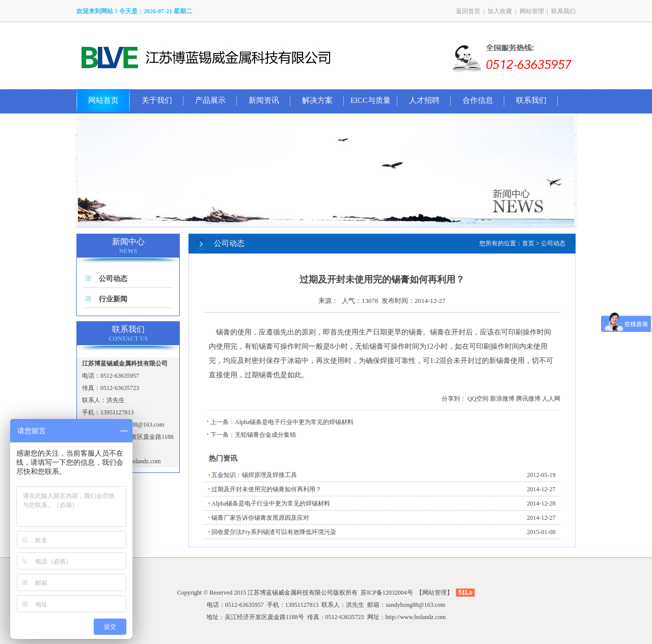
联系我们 (563, 11)
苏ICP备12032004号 (387, 593)
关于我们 (157, 100)
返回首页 (468, 11)
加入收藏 (500, 11)
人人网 (551, 399)
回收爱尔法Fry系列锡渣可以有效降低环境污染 (274, 532)
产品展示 (210, 100)
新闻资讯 (264, 100)
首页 (528, 243)
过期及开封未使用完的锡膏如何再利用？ (266, 489)
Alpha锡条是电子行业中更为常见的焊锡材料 (294, 422)
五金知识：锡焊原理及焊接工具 (254, 475)
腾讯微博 (528, 399)
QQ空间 (478, 399)
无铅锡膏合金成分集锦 (265, 435)
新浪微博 (502, 399)
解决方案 (317, 100)
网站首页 (103, 100)
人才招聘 (424, 100)
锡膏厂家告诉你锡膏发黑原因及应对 (260, 518)
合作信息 (478, 100)
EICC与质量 (371, 100)
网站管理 (532, 11)
